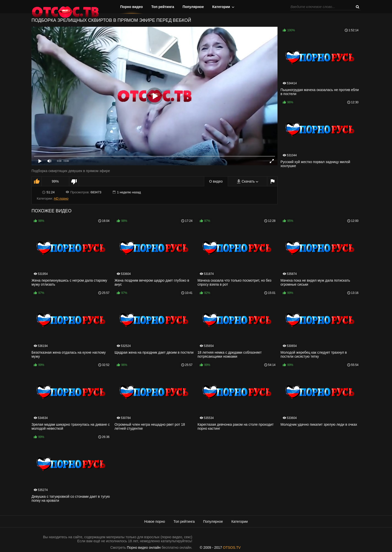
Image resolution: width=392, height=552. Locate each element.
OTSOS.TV (232, 547)
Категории (221, 7)
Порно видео (132, 7)
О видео (216, 181)
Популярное (193, 7)
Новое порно (155, 521)
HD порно (61, 198)
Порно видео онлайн (144, 547)
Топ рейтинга (163, 7)
